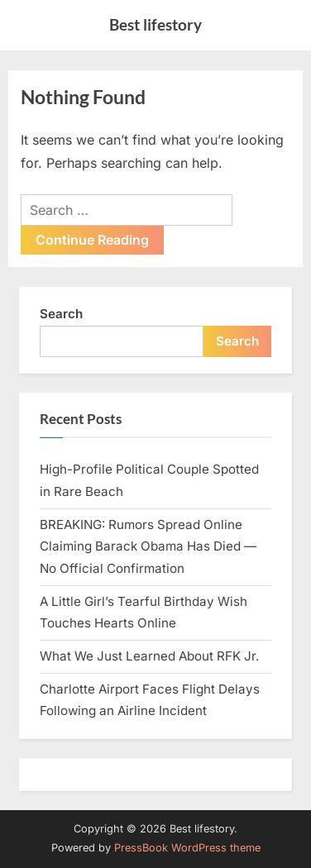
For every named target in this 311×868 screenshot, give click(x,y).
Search (61, 314)
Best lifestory (155, 24)
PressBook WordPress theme (187, 848)
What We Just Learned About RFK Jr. (149, 656)
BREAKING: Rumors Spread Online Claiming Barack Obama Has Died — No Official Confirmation (148, 546)
